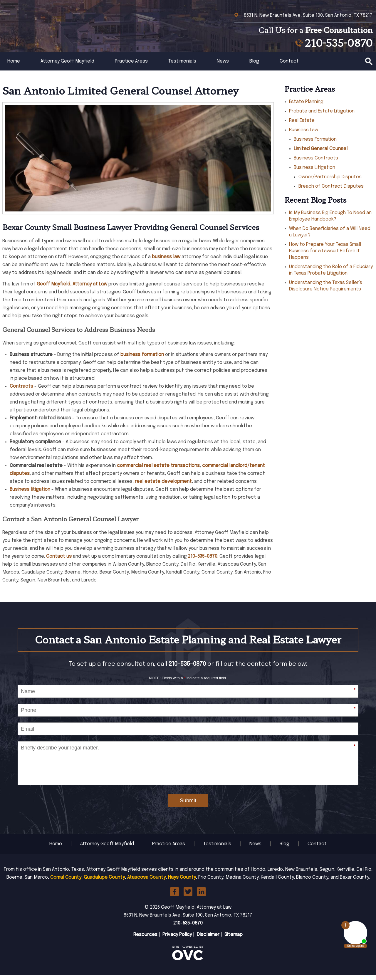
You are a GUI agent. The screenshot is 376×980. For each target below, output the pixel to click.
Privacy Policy (177, 940)
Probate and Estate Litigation (322, 116)
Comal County (66, 883)
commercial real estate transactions (158, 471)
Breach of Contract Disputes (331, 192)
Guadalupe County (104, 883)
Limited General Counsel (321, 154)
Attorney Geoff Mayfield (67, 67)
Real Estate (302, 126)
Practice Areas (131, 67)
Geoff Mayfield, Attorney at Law (72, 289)
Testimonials (182, 67)
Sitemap (234, 940)
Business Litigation (314, 173)
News (223, 67)
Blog (254, 67)
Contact (289, 67)
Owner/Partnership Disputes (330, 182)
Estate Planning (306, 107)
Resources (145, 940)
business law (166, 262)
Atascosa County (146, 883)
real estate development (163, 487)
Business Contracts (316, 163)
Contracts (21, 392)
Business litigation (30, 495)
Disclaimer (208, 940)
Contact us (59, 562)
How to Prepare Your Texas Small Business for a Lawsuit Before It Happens (325, 256)
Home (14, 67)
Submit (188, 806)
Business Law (304, 135)
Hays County (182, 883)
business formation (142, 360)
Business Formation (315, 145)
